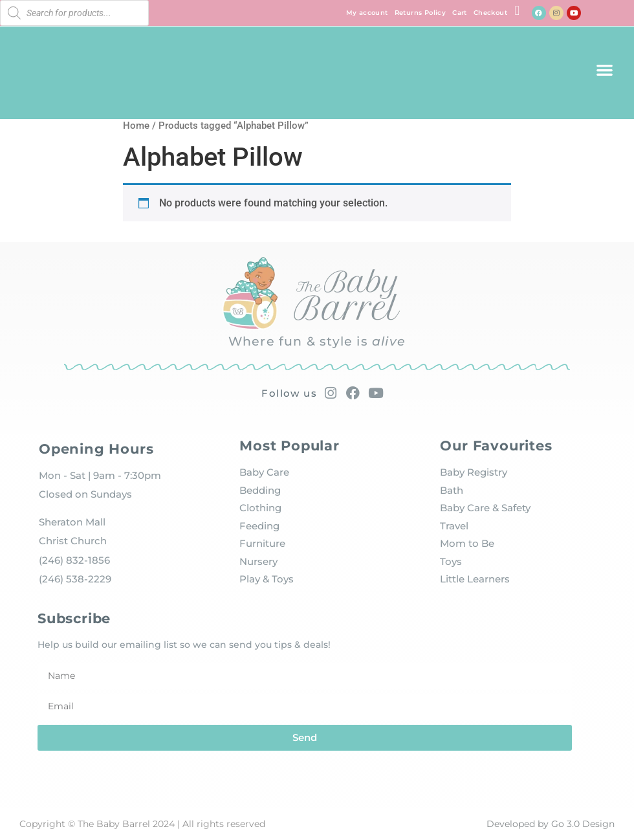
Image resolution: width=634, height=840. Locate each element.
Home (136, 126)
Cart (460, 13)
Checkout (490, 13)
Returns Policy (421, 13)
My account (367, 13)
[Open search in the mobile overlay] (74, 13)
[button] (605, 70)
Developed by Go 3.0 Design (551, 824)
